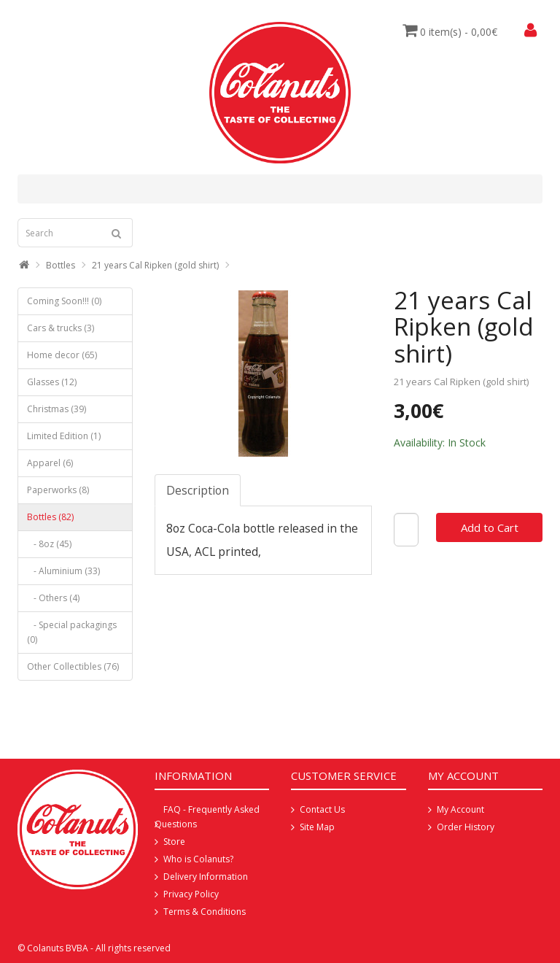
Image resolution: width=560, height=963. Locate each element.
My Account (460, 809)
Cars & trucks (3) (61, 328)
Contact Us (322, 809)
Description (198, 490)
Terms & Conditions (205, 912)
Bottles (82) (50, 517)
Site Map (317, 827)
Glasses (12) (52, 382)
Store (174, 842)
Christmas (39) (57, 409)
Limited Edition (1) (64, 436)
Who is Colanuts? (198, 859)
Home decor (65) (62, 355)
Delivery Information (206, 877)
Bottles (61, 265)
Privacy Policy (191, 894)
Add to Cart (490, 527)
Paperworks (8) (58, 490)
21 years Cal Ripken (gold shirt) (155, 265)
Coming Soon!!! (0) (64, 301)
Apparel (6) (50, 463)
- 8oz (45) (49, 544)
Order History (466, 827)
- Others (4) (53, 598)
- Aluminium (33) (63, 571)
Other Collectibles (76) (73, 666)
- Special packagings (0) (72, 632)
